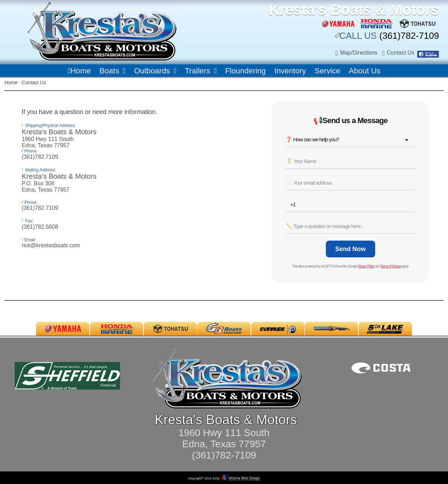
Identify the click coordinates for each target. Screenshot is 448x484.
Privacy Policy (366, 266)
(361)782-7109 (408, 36)
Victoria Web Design (244, 478)
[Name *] (350, 161)
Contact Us (401, 53)
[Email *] (350, 183)
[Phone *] (352, 205)
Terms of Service (391, 266)
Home (11, 83)
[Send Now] (351, 249)
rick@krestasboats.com (51, 245)
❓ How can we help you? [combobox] (312, 139)
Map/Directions (359, 53)
